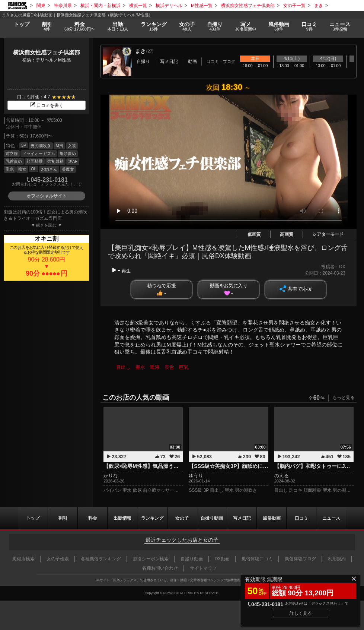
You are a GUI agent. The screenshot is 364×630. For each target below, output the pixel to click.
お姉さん (49, 169)
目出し (123, 367)
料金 (79, 27)
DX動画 (222, 559)
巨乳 (184, 367)
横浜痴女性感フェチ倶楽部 (47, 52)
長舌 (169, 367)
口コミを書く (47, 105)
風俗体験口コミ (257, 559)
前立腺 (12, 153)
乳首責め (14, 161)
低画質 (254, 234)
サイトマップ (203, 568)
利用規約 (337, 559)
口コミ (309, 27)
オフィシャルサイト (47, 196)
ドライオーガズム (39, 153)
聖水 (10, 169)
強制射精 (55, 161)
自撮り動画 (212, 518)
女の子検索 (58, 559)
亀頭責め (68, 153)
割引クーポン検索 (151, 559)
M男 (59, 146)
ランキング (154, 27)
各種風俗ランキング (101, 559)
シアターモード (328, 234)
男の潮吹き (41, 146)
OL (34, 169)
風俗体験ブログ (300, 559)
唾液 (155, 367)
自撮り (215, 27)
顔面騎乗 (35, 161)
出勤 (118, 27)
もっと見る (344, 398)
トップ (21, 24)
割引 (47, 27)
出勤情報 (122, 518)
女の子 (187, 27)
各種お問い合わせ (160, 568)
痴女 (22, 169)
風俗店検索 (23, 559)
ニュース (340, 27)
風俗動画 (279, 27)
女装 (72, 146)
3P (24, 145)
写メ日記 (242, 518)
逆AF (73, 161)
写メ (246, 27)
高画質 (287, 234)
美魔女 (68, 169)
